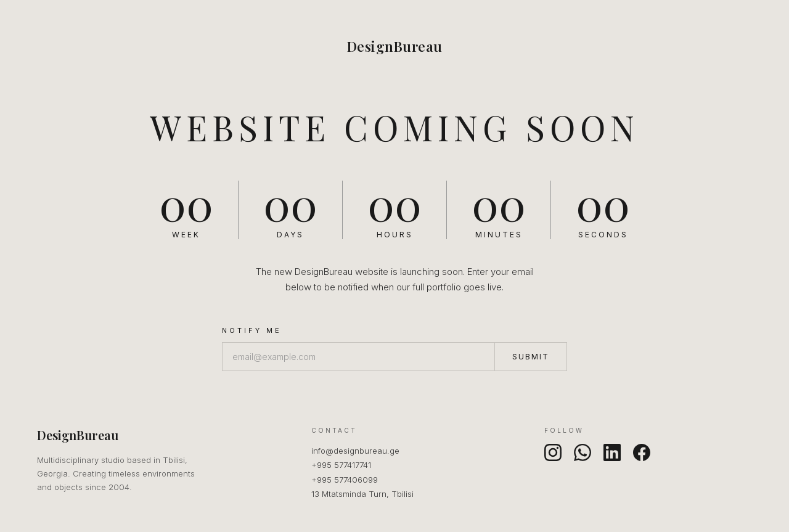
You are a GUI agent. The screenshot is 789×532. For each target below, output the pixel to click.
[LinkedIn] (612, 452)
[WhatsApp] (583, 452)
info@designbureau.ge (355, 451)
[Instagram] (553, 452)
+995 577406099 (345, 480)
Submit (531, 357)
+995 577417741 (341, 465)
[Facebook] (642, 452)
